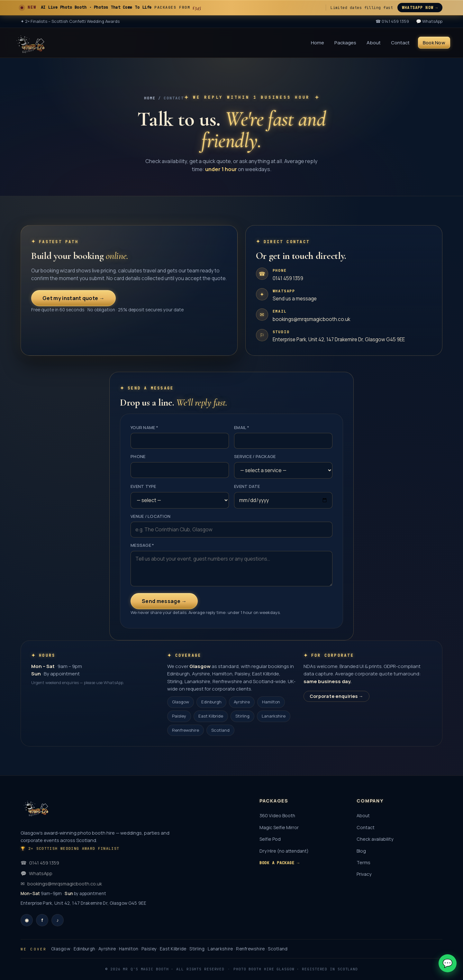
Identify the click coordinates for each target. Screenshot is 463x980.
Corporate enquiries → (336, 696)
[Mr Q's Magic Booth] (31, 43)
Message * (142, 545)
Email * (242, 427)
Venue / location (150, 516)
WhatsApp (36, 873)
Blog (361, 851)
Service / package (255, 456)
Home (318, 42)
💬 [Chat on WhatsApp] (448, 963)
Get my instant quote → (73, 298)
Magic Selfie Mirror (279, 827)
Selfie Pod (270, 839)
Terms (363, 862)
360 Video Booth (277, 815)
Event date (247, 486)
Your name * (144, 427)
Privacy (364, 874)
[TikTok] (58, 920)
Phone (138, 456)
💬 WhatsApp (429, 21)
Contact (400, 42)
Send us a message (295, 299)
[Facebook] (42, 920)
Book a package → (279, 863)
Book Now (434, 42)
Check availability (375, 839)
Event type (143, 486)
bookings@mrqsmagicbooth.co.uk (311, 319)
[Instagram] (27, 920)
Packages (345, 42)
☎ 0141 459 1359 (392, 21)
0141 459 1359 (288, 278)
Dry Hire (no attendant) (284, 851)
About (374, 42)
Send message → (164, 601)
